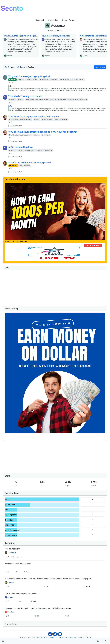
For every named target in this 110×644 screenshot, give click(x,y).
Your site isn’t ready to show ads (56, 36)
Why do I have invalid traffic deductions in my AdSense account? (43, 132)
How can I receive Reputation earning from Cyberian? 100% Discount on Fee (38, 608)
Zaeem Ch (12, 553)
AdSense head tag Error (21, 147)
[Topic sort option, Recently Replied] (26, 67)
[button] (3, 641)
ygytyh (11, 612)
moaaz (11, 597)
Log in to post (100, 67)
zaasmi (11, 582)
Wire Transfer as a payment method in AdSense (34, 117)
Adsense (10, 56)
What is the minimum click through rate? (30, 163)
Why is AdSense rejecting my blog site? (21, 36)
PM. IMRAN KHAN (13, 549)
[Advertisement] (67, 8)
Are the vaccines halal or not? (18, 564)
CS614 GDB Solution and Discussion (21, 593)
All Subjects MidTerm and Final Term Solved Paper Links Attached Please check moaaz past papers (48, 579)
